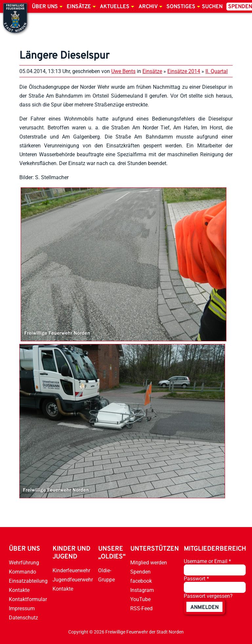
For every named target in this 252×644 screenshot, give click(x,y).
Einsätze (79, 7)
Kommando (22, 572)
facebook (141, 581)
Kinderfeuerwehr (71, 570)
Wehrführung (24, 563)
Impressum (22, 608)
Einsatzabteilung (28, 581)
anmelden (204, 608)
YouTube (140, 599)
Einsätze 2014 (184, 71)
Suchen (212, 7)
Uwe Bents (123, 71)
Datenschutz (23, 618)
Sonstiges (181, 7)
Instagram (142, 590)
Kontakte (19, 590)
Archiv (148, 7)
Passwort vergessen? (208, 596)
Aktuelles (115, 7)
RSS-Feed (141, 608)
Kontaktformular (28, 599)
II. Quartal (217, 71)
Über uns (45, 7)
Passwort (196, 579)
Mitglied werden (149, 563)
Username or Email (207, 561)
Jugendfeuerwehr (73, 580)
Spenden (140, 572)
